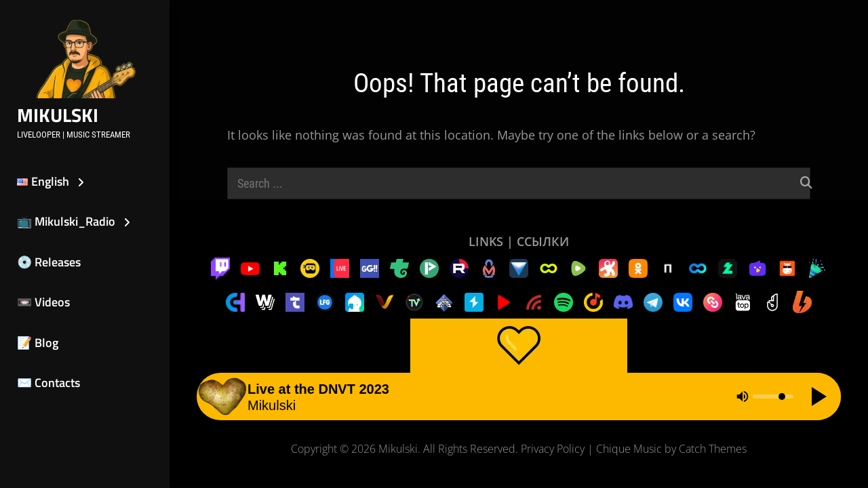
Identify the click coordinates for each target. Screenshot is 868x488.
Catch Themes (713, 449)
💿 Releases (49, 262)
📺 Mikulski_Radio (66, 221)
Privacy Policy (553, 449)
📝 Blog (38, 343)
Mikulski (58, 115)
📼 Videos (43, 302)
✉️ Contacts (48, 383)
